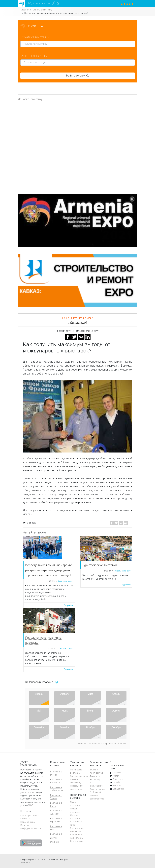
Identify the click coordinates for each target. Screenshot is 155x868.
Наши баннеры (28, 822)
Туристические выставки (100, 565)
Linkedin (117, 782)
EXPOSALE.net (32, 26)
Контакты (25, 819)
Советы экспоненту (42, 10)
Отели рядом (77, 841)
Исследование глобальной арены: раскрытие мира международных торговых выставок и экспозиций (48, 570)
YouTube (117, 786)
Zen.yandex (118, 789)
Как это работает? (29, 815)
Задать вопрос (97, 789)
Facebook (117, 773)
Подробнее (69, 605)
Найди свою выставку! (39, 3)
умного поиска (27, 792)
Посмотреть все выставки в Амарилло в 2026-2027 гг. (102, 744)
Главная (25, 10)
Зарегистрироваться (81, 776)
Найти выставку (77, 322)
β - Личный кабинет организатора (97, 795)
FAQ (31, 805)
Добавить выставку (30, 99)
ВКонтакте (118, 779)
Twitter (116, 776)
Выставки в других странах (56, 838)
